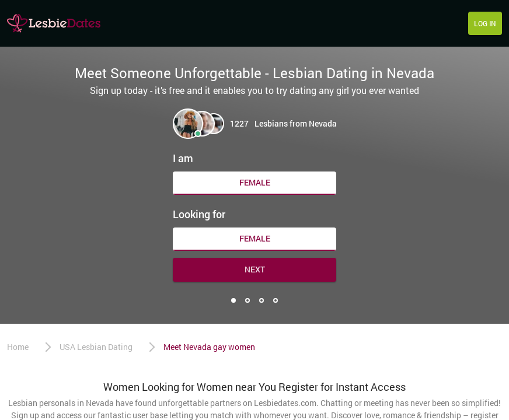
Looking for (199, 214)
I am (183, 158)
